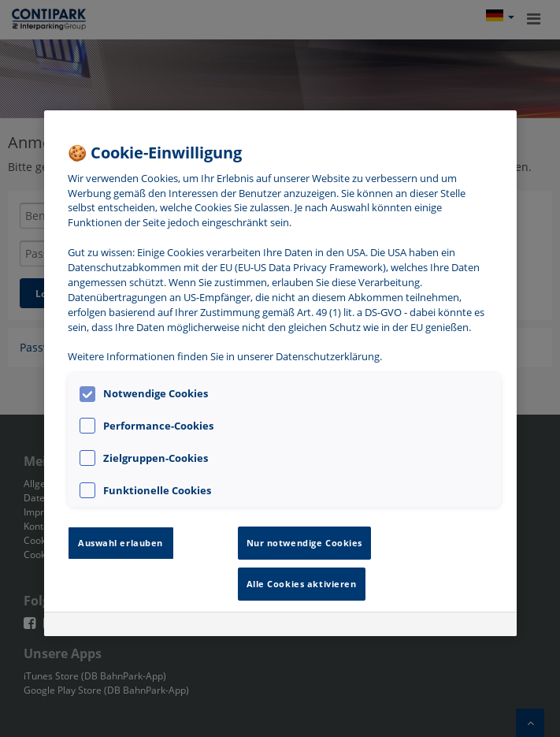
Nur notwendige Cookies (305, 543)
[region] (280, 373)
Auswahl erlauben (121, 543)
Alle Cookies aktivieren (302, 584)
